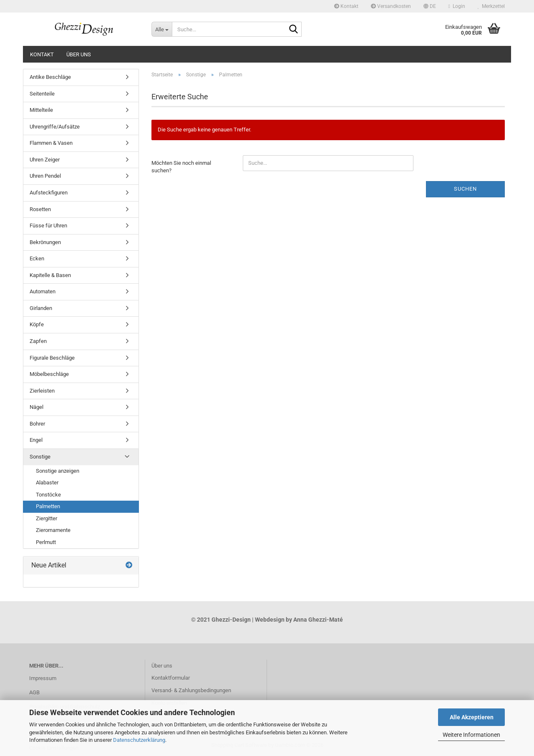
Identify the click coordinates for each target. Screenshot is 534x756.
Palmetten (48, 506)
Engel (36, 440)
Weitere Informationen (471, 735)
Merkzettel (491, 6)
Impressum (43, 678)
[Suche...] (162, 29)
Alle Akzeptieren (472, 717)
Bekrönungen (45, 242)
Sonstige (40, 457)
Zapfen (38, 341)
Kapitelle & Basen (50, 275)
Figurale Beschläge (52, 358)
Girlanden (41, 308)
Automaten (43, 291)
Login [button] (457, 6)
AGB (34, 692)
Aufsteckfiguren (49, 193)
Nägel (37, 407)
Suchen (465, 189)
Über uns (79, 54)
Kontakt (346, 6)
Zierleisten (42, 391)
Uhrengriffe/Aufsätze (55, 127)
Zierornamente (53, 530)
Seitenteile (42, 94)
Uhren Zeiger (45, 160)
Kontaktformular (171, 678)
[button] (430, 6)
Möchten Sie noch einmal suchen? (181, 167)
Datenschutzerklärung (139, 740)
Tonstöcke (48, 495)
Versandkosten (391, 6)
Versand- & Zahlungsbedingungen (191, 690)
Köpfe (37, 324)
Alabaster (47, 483)
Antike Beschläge (50, 77)
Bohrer (37, 424)
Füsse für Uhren (48, 226)
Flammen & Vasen (51, 143)
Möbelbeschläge (49, 374)
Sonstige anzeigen (58, 471)
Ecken (37, 258)
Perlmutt (46, 542)
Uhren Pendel (45, 176)
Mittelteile (41, 110)
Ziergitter (47, 518)
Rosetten (40, 209)
